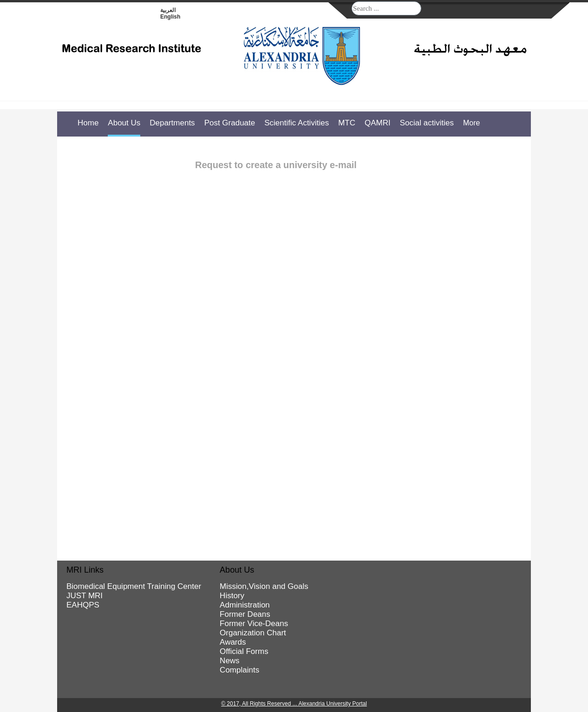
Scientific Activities (297, 123)
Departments (172, 123)
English (170, 17)
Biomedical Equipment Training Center (134, 586)
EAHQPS (83, 605)
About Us (124, 123)
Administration (245, 605)
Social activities (427, 123)
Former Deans (245, 614)
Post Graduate (230, 123)
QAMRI (378, 123)
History (232, 596)
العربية (168, 10)
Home (88, 123)
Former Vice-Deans (254, 624)
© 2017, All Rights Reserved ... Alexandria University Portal (294, 704)
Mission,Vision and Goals (264, 586)
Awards (233, 642)
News (230, 661)
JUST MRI (85, 596)
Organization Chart (253, 633)
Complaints (239, 670)
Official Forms (244, 651)
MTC (347, 123)
